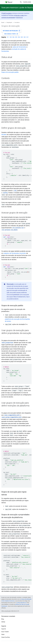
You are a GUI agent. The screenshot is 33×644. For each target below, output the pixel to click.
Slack (3, 634)
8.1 (28, 37)
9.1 (8, 37)
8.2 (25, 37)
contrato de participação (8, 18)
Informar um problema (11, 31)
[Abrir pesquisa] (21, 2)
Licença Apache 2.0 (21, 603)
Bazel (3, 22)
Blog (3, 619)
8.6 (14, 37)
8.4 (19, 37)
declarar (4, 135)
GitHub (3, 622)
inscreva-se (19, 18)
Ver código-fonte (11, 34)
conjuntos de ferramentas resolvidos (15, 253)
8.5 (16, 37)
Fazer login (27, 2)
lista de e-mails (19, 15)
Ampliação (9, 22)
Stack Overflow (6, 637)
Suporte (4, 629)
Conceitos (17, 22)
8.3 (22, 37)
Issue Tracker (5, 632)
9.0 (11, 37)
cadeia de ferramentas (19, 47)
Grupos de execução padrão (10, 72)
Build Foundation (7, 13)
